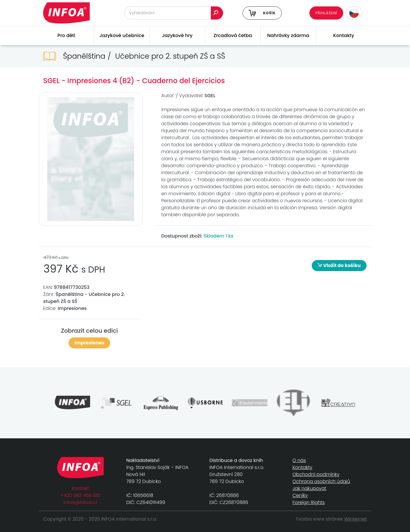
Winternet (356, 519)
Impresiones (89, 343)
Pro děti (66, 35)
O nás (299, 460)
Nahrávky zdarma (288, 35)
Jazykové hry (177, 35)
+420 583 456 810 (80, 495)
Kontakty (344, 35)
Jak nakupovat (309, 488)
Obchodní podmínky (316, 474)
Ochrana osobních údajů (321, 481)
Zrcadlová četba (233, 35)
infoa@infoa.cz (80, 502)
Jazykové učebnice (122, 35)
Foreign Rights (309, 502)
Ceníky (300, 495)
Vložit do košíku (339, 265)
